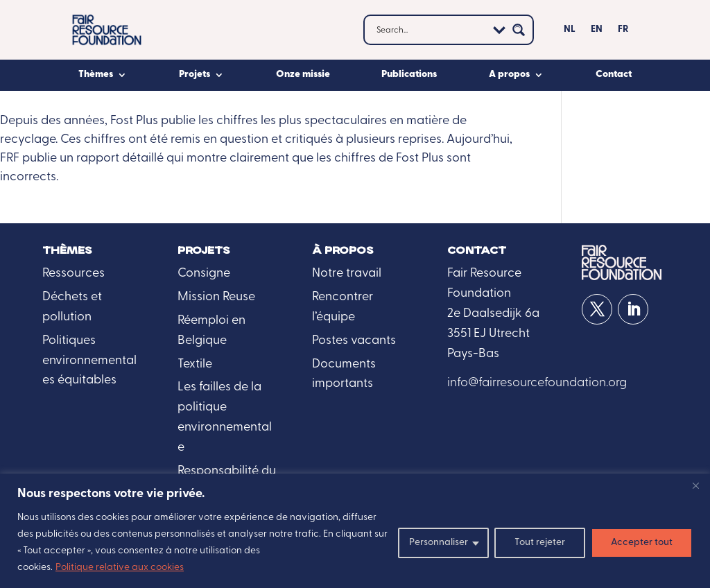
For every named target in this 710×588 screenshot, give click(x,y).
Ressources (73, 274)
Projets (194, 75)
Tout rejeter (540, 543)
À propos (343, 251)
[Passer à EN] (597, 33)
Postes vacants (354, 341)
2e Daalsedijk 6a (493, 314)
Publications (409, 75)
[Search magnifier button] (519, 30)
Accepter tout (642, 543)
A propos (509, 75)
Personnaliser (439, 543)
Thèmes (96, 75)
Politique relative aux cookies (120, 568)
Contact (614, 75)
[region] (355, 531)
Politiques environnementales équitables (89, 361)
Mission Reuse (216, 297)
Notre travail (347, 274)
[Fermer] (695, 485)
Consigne (204, 274)
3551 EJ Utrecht (488, 334)
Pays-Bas (473, 354)
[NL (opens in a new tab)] (570, 33)
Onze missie (303, 75)
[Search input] (430, 30)
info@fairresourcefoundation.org (537, 383)
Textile (195, 364)
